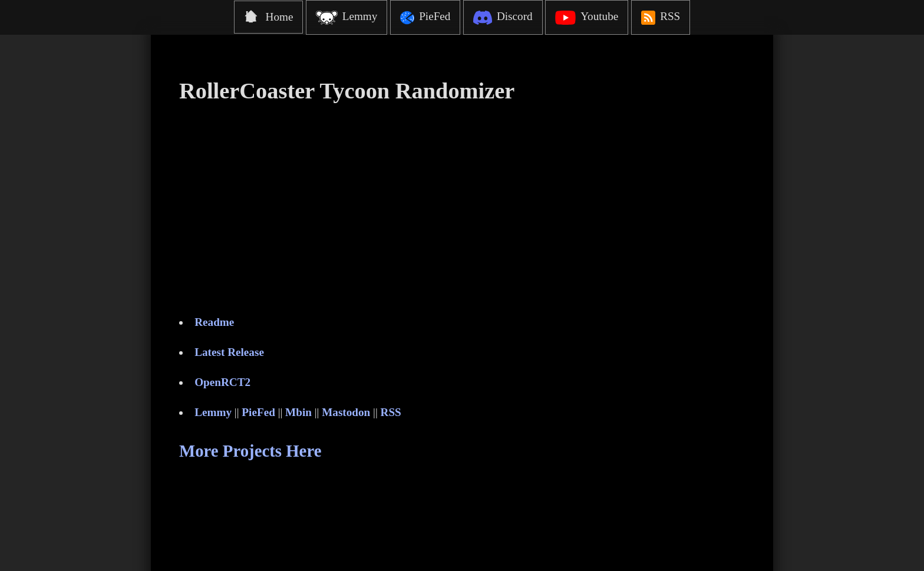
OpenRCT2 (222, 382)
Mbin (298, 412)
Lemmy (346, 17)
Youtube (587, 17)
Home (269, 16)
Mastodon (346, 412)
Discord (503, 17)
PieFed (425, 17)
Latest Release (229, 352)
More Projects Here (250, 451)
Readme (214, 322)
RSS (661, 17)
